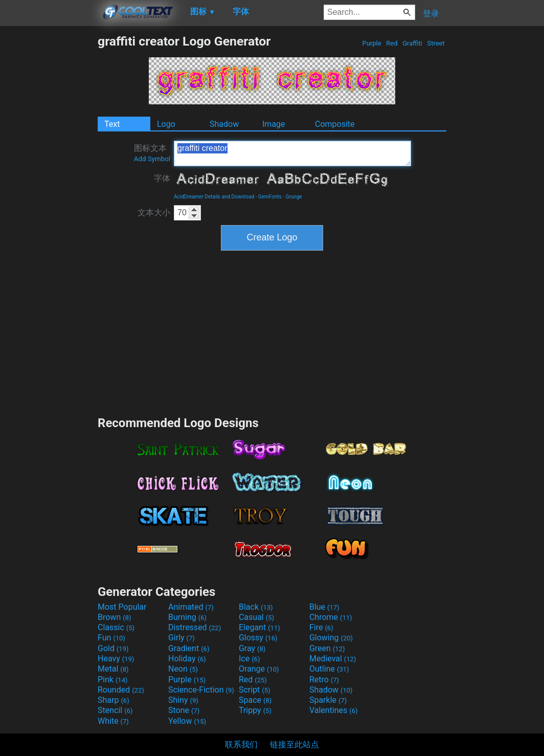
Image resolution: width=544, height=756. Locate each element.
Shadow (224, 124)
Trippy (255, 710)
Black (256, 607)
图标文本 (152, 153)
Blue (324, 607)
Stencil (115, 710)
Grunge (294, 197)
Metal (113, 669)
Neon (183, 669)
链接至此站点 (294, 744)
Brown (114, 617)
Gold (113, 648)
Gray (252, 648)
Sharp (114, 700)
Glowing (331, 638)
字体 (162, 178)
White (113, 721)
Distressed (195, 627)
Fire (321, 627)
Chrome (331, 617)
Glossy (258, 638)
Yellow (187, 721)
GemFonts (270, 197)
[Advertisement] (49, 187)
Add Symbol (152, 159)
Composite (335, 124)
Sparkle (328, 700)
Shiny (183, 700)
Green (327, 648)
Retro (324, 680)
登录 (431, 14)
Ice (249, 659)
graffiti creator (292, 153)
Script (255, 690)
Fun (111, 638)
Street (436, 43)
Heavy (116, 659)
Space (255, 700)
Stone (184, 710)
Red (392, 43)
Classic (116, 627)
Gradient (189, 648)
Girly (182, 638)
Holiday (187, 659)
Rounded (121, 690)
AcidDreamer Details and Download (214, 197)
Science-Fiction (201, 690)
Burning (187, 617)
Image (274, 124)
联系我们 (241, 744)
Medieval (333, 659)
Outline (329, 669)
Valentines (334, 710)
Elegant (259, 627)
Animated (191, 607)
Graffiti (412, 43)
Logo (166, 124)
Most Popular (122, 607)
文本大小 (154, 213)
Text (112, 124)
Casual (256, 617)
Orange (259, 669)
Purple (372, 43)
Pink (113, 680)
